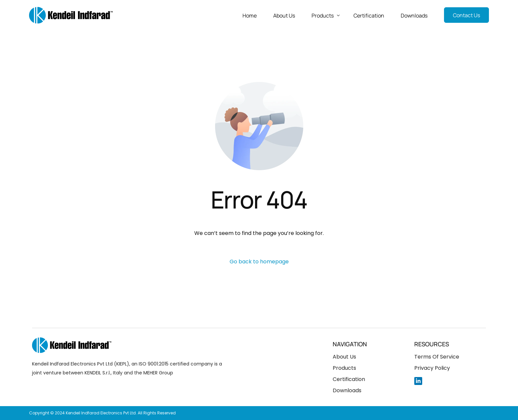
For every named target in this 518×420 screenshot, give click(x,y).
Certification (349, 379)
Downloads (347, 390)
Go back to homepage (259, 262)
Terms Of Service (437, 357)
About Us (344, 357)
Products (344, 368)
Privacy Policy (432, 368)
